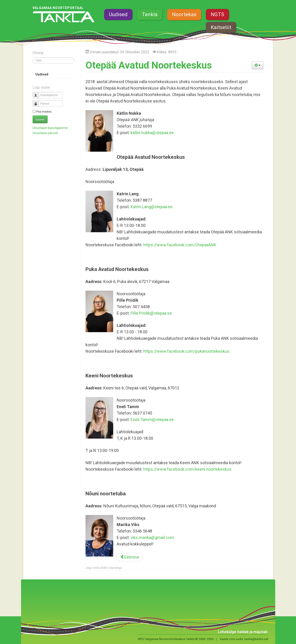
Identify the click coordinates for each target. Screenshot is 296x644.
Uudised (118, 14)
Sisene (40, 119)
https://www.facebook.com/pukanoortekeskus (186, 351)
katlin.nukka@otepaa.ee (152, 133)
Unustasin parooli (45, 133)
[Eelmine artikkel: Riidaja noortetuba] (130, 557)
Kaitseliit (221, 27)
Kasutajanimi (38, 93)
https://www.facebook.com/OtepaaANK (180, 245)
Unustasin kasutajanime (50, 128)
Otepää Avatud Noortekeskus (149, 65)
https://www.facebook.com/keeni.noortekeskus (187, 469)
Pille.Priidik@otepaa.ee (151, 313)
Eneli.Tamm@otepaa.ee (152, 420)
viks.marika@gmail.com (152, 537)
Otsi (33, 57)
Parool (38, 102)
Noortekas (184, 14)
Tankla (150, 14)
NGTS (217, 14)
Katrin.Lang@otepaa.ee (152, 207)
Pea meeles (44, 112)
